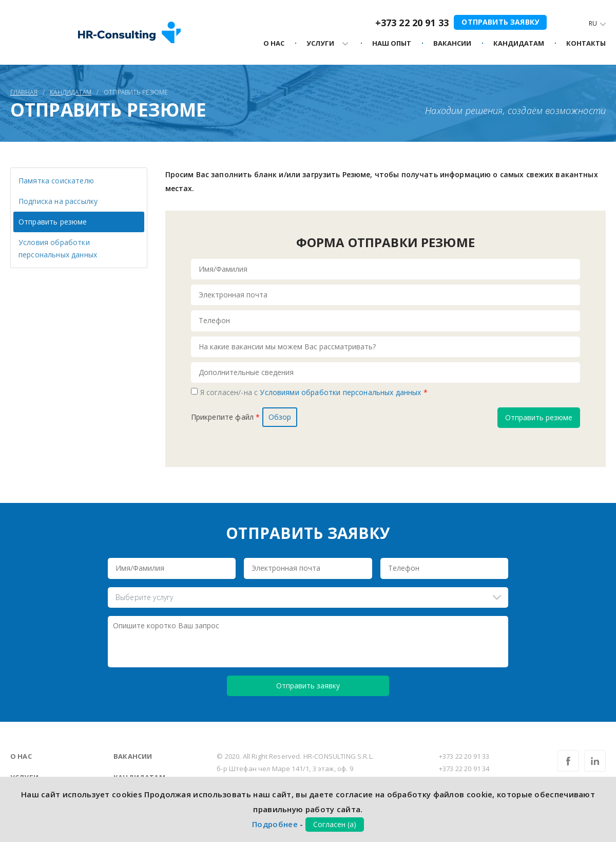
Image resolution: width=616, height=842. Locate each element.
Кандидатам (519, 44)
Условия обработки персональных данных (58, 248)
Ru (593, 23)
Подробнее (275, 824)
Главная (24, 92)
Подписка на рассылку (58, 201)
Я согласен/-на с (314, 392)
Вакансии (133, 756)
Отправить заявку (500, 22)
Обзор (280, 417)
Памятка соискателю (56, 181)
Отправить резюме (53, 222)
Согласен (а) (335, 824)
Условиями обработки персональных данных (341, 392)
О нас (21, 756)
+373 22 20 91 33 (412, 23)
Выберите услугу (144, 597)
